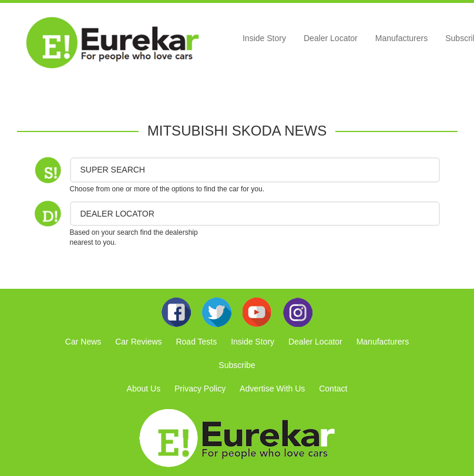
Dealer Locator (331, 38)
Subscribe (237, 365)
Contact (333, 389)
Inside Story (264, 38)
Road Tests (196, 342)
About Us (144, 389)
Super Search (113, 170)
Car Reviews (138, 342)
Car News (83, 342)
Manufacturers (401, 38)
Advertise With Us (272, 389)
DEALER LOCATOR (117, 214)
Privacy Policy (200, 389)
